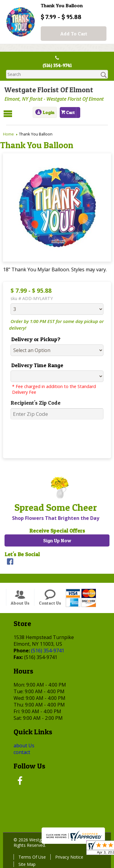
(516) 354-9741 (57, 66)
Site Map (25, 864)
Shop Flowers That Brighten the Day (54, 518)
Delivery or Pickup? (33, 339)
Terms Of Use (31, 856)
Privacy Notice (68, 856)
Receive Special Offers (57, 530)
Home (8, 134)
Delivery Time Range (34, 365)
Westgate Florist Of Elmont (47, 90)
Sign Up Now (57, 540)
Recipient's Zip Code (33, 402)
